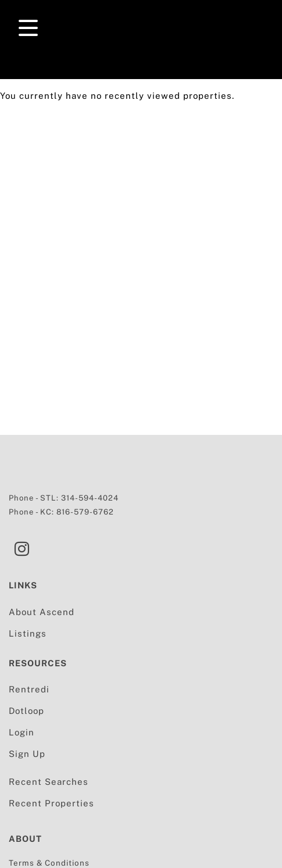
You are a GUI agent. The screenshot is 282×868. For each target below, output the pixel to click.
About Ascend (42, 612)
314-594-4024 (90, 498)
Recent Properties (51, 803)
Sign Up (27, 754)
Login (22, 732)
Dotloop (26, 711)
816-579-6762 (85, 512)
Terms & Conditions (49, 863)
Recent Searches (49, 782)
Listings (28, 633)
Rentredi (29, 689)
